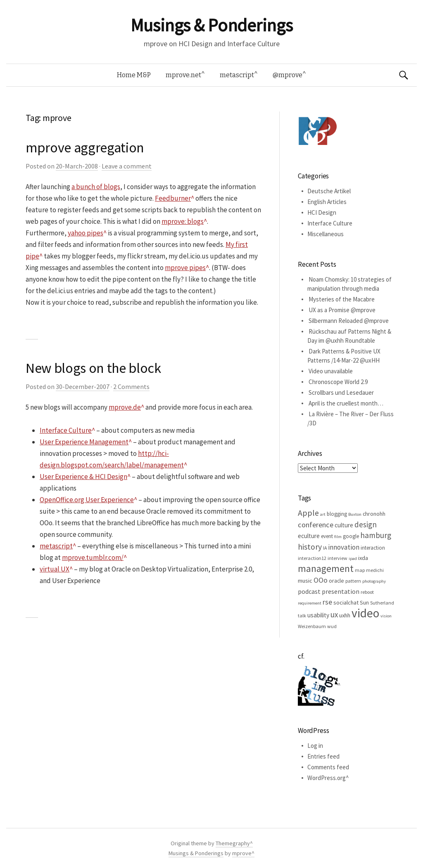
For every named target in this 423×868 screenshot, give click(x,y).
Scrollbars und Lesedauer (341, 392)
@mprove (288, 75)
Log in (315, 746)
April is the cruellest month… (346, 403)
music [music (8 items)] (305, 581)
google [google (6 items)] (351, 536)
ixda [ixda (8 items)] (363, 558)
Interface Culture (66, 430)
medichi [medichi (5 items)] (375, 570)
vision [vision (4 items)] (386, 616)
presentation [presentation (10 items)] (341, 591)
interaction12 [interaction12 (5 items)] (312, 558)
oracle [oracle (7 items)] (336, 581)
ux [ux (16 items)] (334, 614)
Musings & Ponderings (211, 25)
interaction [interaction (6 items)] (373, 548)
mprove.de (125, 407)
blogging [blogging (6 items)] (337, 514)
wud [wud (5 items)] (332, 626)
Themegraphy (233, 843)
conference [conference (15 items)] (316, 525)
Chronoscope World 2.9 (338, 382)
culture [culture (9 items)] (344, 525)
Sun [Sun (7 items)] (364, 602)
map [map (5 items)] (360, 570)
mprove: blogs (183, 221)
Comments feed (328, 767)
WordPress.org (327, 778)
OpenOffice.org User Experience (87, 500)
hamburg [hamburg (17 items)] (376, 535)
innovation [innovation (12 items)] (344, 547)
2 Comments (131, 387)
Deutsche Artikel (329, 191)
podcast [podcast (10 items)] (309, 591)
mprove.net (183, 75)
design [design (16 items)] (366, 524)
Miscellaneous (326, 234)
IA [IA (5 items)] (325, 548)
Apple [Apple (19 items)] (308, 513)
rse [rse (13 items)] (327, 602)
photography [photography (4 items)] (374, 581)
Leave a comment (127, 166)
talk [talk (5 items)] (302, 615)
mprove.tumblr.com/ (93, 557)
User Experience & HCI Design (83, 477)
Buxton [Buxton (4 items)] (355, 514)
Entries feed (323, 756)
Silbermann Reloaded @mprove (349, 321)
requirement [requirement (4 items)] (310, 603)
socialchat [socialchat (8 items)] (346, 602)
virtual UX (55, 569)
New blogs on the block (93, 368)
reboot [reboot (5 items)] (367, 592)
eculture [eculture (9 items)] (309, 536)
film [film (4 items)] (338, 537)
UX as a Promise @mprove (342, 310)
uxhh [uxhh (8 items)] (345, 615)
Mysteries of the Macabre (342, 299)
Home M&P (134, 75)
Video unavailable (331, 371)
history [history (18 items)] (310, 547)
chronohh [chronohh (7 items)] (374, 514)
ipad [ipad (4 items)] (353, 559)
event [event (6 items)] (327, 536)
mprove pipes (185, 268)
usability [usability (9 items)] (318, 615)
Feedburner (173, 198)
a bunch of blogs (96, 187)
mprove (242, 853)
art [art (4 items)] (323, 514)
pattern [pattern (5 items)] (353, 581)
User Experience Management (84, 442)
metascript (237, 75)
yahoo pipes (86, 233)
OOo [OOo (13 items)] (321, 580)
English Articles (327, 202)
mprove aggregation (85, 147)
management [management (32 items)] (326, 568)
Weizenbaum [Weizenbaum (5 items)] (312, 626)
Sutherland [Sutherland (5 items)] (382, 603)
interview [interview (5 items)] (337, 558)
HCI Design (322, 212)
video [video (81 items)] (365, 613)
